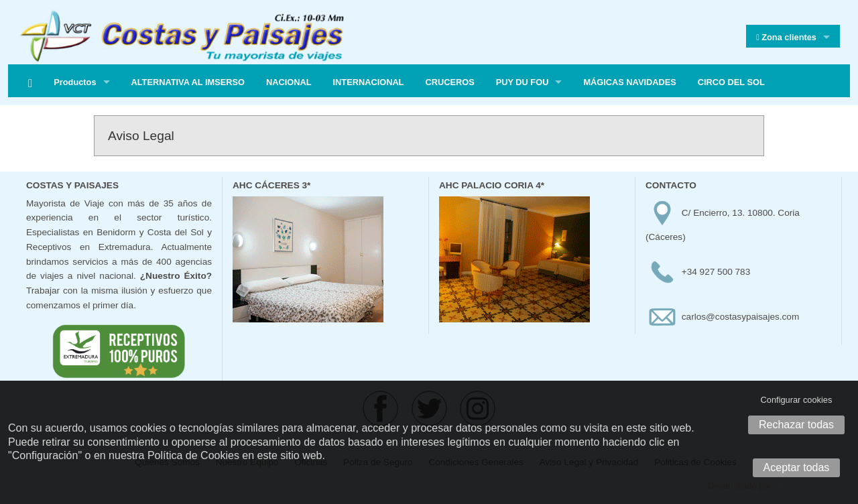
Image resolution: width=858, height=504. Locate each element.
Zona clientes (786, 38)
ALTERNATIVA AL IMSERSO (188, 82)
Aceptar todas (797, 467)
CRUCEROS (449, 82)
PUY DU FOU (523, 82)
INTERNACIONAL (369, 82)
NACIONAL (289, 82)
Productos (75, 82)
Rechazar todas (796, 425)
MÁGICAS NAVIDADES (629, 82)
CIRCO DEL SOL (731, 82)
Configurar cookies (797, 400)
